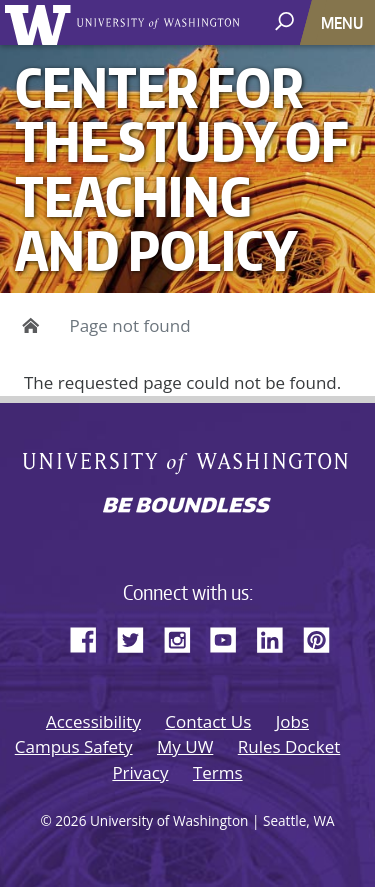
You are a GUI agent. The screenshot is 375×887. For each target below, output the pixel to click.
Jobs (292, 721)
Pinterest (324, 637)
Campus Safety (74, 746)
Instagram (184, 637)
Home (27, 326)
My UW (185, 746)
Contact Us (208, 721)
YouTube (231, 637)
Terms (218, 772)
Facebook (91, 637)
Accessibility (93, 721)
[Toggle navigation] (344, 22)
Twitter (138, 637)
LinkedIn (277, 637)
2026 (70, 820)
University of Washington (41, 22)
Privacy (140, 772)
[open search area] (286, 21)
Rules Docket (289, 746)
